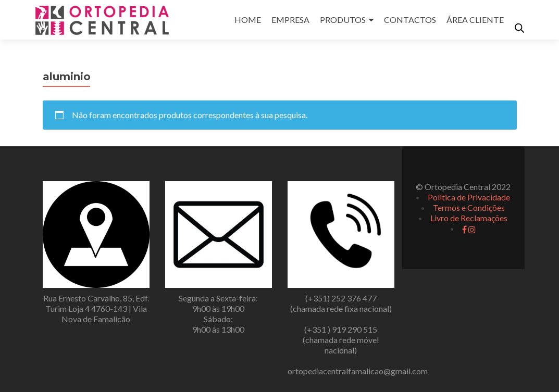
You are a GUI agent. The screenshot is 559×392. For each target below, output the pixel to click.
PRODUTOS (343, 20)
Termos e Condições (469, 207)
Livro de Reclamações (469, 218)
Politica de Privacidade (469, 197)
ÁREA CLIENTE (475, 20)
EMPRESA (290, 20)
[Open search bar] (519, 28)
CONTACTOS (410, 20)
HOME (248, 20)
